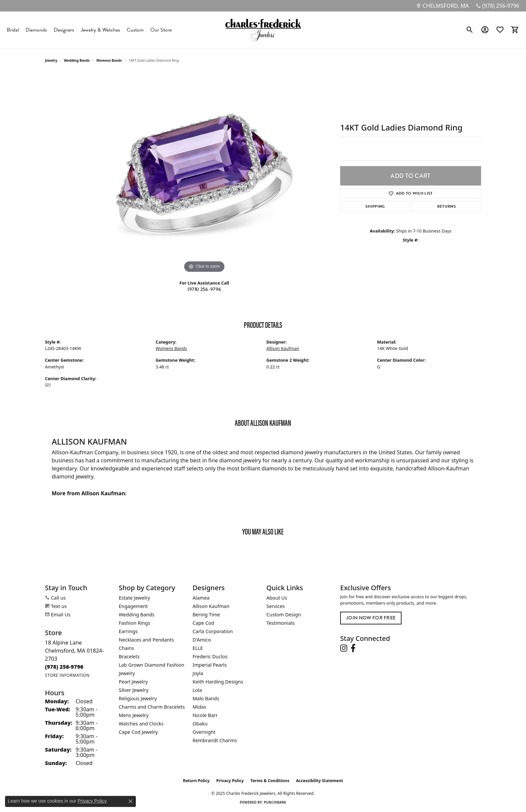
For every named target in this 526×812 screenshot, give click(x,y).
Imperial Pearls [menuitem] (210, 665)
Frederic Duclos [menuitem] (210, 656)
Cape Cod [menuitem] (203, 623)
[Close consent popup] (130, 801)
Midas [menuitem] (199, 707)
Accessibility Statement (319, 781)
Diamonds (36, 30)
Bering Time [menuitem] (206, 615)
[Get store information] (67, 675)
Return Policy (196, 781)
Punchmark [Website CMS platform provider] (275, 802)
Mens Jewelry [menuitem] (134, 715)
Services (276, 606)
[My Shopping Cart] (515, 30)
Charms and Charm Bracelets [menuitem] (152, 707)
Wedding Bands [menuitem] (137, 615)
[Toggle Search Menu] (470, 30)
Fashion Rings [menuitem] (135, 623)
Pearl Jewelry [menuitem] (133, 682)
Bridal (13, 30)
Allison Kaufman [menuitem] (211, 606)
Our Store (161, 30)
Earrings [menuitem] (128, 631)
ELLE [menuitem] (198, 648)
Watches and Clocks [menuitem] (141, 724)
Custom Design (284, 615)
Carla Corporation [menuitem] (213, 631)
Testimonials (280, 623)
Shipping (375, 206)
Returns (446, 206)
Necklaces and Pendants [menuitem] (146, 640)
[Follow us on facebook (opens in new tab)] (353, 648)
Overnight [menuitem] (204, 732)
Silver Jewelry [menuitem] (134, 690)
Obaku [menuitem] (200, 724)
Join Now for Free (371, 618)
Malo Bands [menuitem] (206, 698)
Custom (135, 30)
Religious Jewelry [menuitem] (138, 698)
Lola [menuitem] (197, 690)
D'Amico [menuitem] (202, 640)
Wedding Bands (77, 60)
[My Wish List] (500, 30)
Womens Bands (109, 60)
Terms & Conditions (270, 781)
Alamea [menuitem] (201, 598)
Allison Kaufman (283, 348)
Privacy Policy (230, 781)
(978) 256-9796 (204, 289)
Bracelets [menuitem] (129, 656)
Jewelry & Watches (100, 30)
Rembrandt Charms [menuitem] (215, 740)
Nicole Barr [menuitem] (205, 715)
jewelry (51, 60)
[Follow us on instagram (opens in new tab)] (344, 648)
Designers (64, 30)
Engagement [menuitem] (133, 606)
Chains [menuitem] (126, 648)
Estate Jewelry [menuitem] (134, 598)
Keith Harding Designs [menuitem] (218, 682)
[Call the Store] (64, 667)
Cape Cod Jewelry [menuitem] (138, 732)
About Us (277, 598)
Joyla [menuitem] (198, 673)
